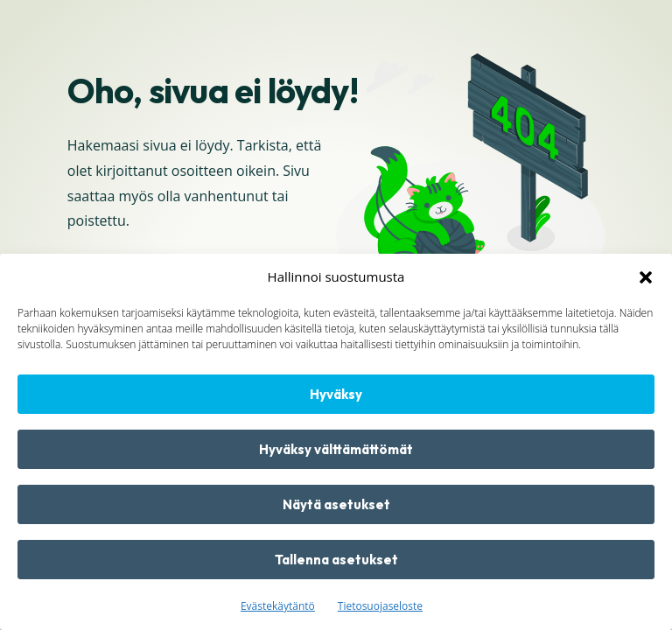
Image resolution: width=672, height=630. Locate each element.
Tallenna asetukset (336, 560)
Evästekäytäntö (278, 606)
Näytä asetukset (336, 504)
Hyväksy (336, 394)
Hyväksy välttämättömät (336, 449)
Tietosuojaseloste (380, 606)
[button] (646, 277)
